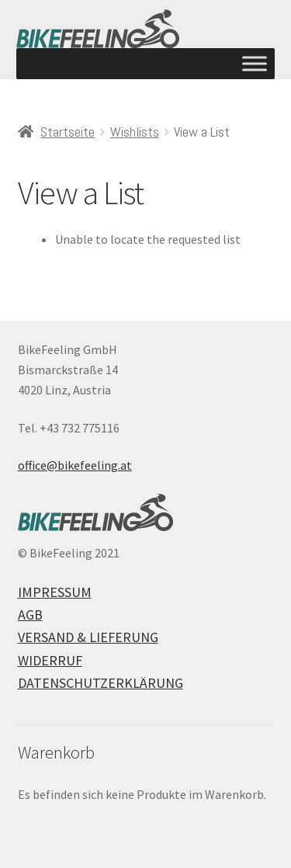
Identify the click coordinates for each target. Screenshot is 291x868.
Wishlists (135, 132)
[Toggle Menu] (255, 63)
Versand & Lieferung (88, 637)
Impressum (55, 592)
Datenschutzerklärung (100, 683)
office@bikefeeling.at (75, 465)
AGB (30, 615)
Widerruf (50, 660)
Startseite (68, 132)
